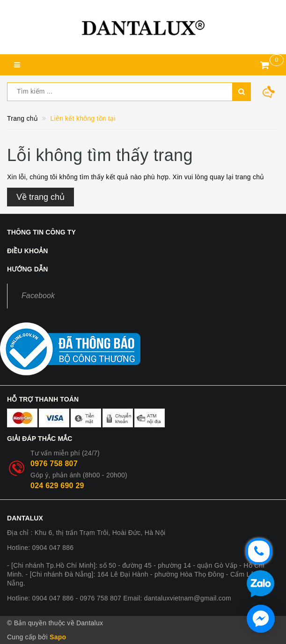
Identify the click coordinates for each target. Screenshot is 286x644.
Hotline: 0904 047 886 (40, 548)
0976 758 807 (54, 464)
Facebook (38, 296)
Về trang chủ (40, 197)
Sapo (58, 637)
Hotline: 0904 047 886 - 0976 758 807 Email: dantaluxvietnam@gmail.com (119, 598)
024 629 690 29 (57, 486)
